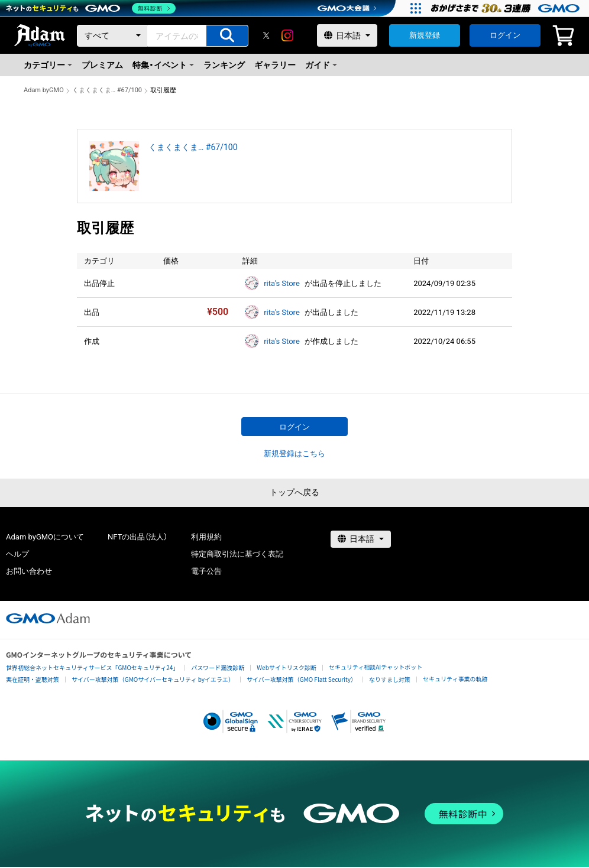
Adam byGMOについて (45, 537)
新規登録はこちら (294, 453)
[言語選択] (347, 35)
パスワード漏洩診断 (218, 667)
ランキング (224, 65)
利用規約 (206, 537)
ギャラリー (275, 65)
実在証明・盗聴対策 (33, 679)
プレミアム (102, 65)
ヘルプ (17, 554)
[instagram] (287, 35)
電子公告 (206, 571)
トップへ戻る (294, 492)
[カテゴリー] (112, 36)
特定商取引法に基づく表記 (237, 554)
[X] (266, 35)
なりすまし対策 (390, 679)
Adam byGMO (44, 90)
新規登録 (425, 35)
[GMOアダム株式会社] (48, 618)
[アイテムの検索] (227, 36)
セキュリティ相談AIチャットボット (376, 667)
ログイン (505, 35)
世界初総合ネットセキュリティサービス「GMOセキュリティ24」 (92, 667)
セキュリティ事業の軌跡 (455, 679)
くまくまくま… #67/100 (107, 90)
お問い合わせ (29, 571)
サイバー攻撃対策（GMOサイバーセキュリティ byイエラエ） (153, 679)
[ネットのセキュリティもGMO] (91, 8)
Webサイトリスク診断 (287, 667)
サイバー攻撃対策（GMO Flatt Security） (302, 679)
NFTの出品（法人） (137, 537)
